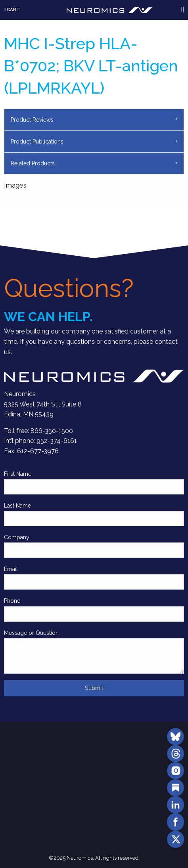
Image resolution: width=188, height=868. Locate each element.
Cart (12, 10)
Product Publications (37, 142)
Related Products (33, 163)
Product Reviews (32, 120)
